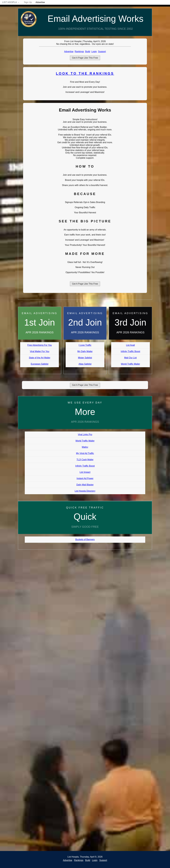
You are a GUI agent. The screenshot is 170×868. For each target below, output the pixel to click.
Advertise (40, 2)
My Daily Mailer (85, 351)
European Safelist (40, 364)
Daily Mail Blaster (85, 485)
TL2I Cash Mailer (85, 460)
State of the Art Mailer (40, 358)
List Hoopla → (11, 2)
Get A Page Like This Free (85, 58)
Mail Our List (130, 358)
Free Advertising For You (40, 345)
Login (94, 52)
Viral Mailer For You (40, 351)
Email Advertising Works (96, 19)
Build (88, 52)
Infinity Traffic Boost (130, 351)
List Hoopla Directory (85, 491)
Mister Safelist (85, 358)
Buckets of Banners (85, 539)
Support (102, 52)
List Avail (130, 345)
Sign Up (28, 2)
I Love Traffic (85, 345)
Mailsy (85, 447)
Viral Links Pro (85, 434)
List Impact (85, 472)
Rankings (79, 52)
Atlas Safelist (85, 364)
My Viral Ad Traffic (85, 453)
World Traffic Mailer (130, 364)
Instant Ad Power (85, 478)
